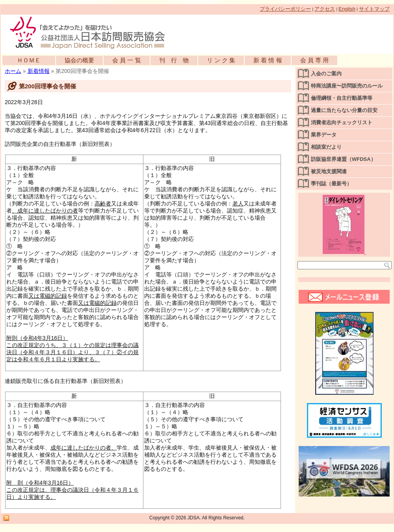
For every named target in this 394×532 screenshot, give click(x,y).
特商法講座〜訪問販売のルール (347, 86)
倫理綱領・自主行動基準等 (342, 98)
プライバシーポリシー (285, 9)
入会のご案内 (326, 74)
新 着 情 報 (268, 60)
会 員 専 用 (315, 60)
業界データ (324, 135)
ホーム (13, 71)
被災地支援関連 (329, 171)
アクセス (325, 9)
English (347, 9)
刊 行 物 (174, 60)
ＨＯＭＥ (29, 60)
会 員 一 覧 (127, 60)
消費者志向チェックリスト (342, 122)
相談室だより (326, 147)
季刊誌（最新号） (331, 184)
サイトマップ (374, 9)
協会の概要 (79, 60)
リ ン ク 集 (221, 60)
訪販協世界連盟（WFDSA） (343, 159)
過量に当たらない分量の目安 (344, 110)
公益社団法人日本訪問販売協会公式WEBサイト (91, 32)
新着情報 (39, 71)
